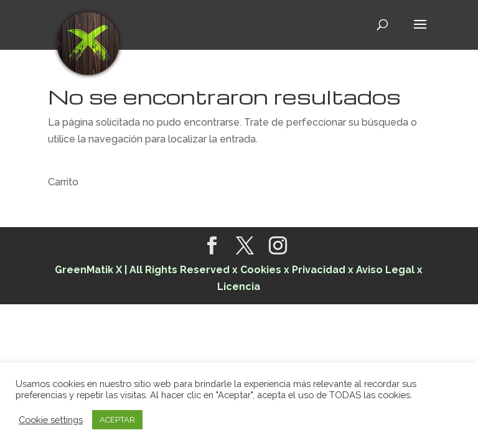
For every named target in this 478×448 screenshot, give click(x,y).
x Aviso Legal (381, 270)
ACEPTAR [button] (117, 420)
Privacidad (319, 270)
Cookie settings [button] (51, 420)
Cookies (262, 270)
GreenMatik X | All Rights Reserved (142, 270)
